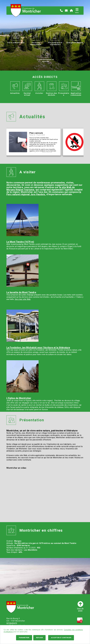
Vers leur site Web (23, 299)
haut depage (80, 606)
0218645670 (12, 623)
